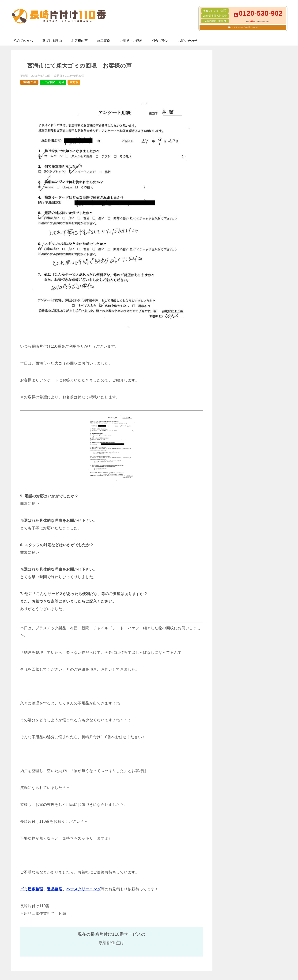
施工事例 (104, 41)
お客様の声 (79, 41)
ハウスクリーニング (83, 889)
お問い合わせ (188, 41)
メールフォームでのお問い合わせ (244, 27)
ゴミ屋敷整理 (32, 889)
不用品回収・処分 (53, 82)
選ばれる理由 (52, 41)
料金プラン (160, 41)
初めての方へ (23, 41)
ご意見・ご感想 (131, 41)
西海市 (74, 82)
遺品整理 (55, 889)
